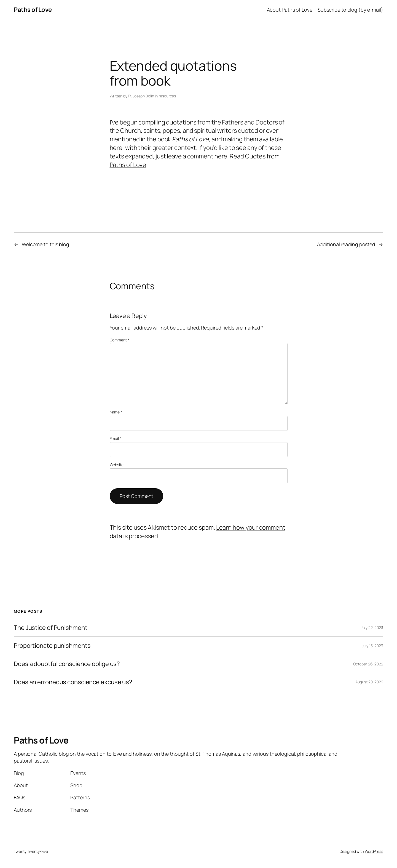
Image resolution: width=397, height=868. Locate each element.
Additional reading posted (346, 244)
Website (117, 465)
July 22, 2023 (372, 627)
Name (116, 412)
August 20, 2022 (369, 682)
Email (116, 438)
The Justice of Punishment (51, 628)
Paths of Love (33, 10)
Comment (120, 340)
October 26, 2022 (368, 664)
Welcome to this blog (45, 244)
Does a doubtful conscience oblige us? (67, 664)
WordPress (374, 851)
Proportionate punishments (52, 646)
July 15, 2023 (372, 646)
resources (167, 96)
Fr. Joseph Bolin (141, 96)
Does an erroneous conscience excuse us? (73, 682)
